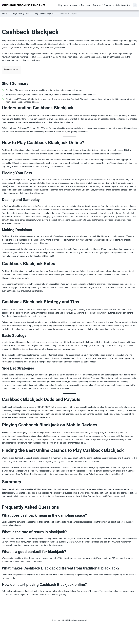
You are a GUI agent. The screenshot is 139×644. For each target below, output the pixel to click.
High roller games (21, 14)
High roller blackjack (44, 14)
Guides (107, 5)
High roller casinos (68, 5)
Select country (123, 5)
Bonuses (85, 5)
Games (96, 5)
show (16, 69)
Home (5, 14)
